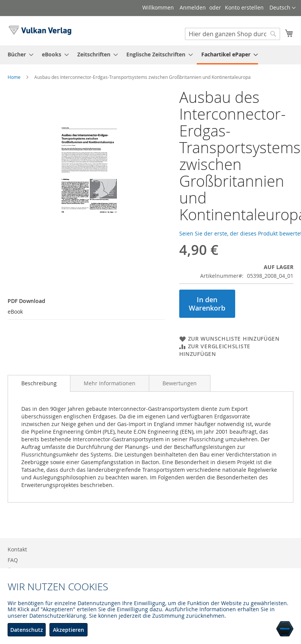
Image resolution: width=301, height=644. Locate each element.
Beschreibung (39, 383)
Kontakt (17, 549)
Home (14, 77)
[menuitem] (18, 54)
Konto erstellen (244, 7)
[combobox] (233, 34)
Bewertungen (180, 383)
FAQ (13, 560)
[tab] (39, 383)
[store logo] (40, 30)
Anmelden (193, 7)
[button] (283, 8)
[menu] (150, 55)
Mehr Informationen (110, 383)
